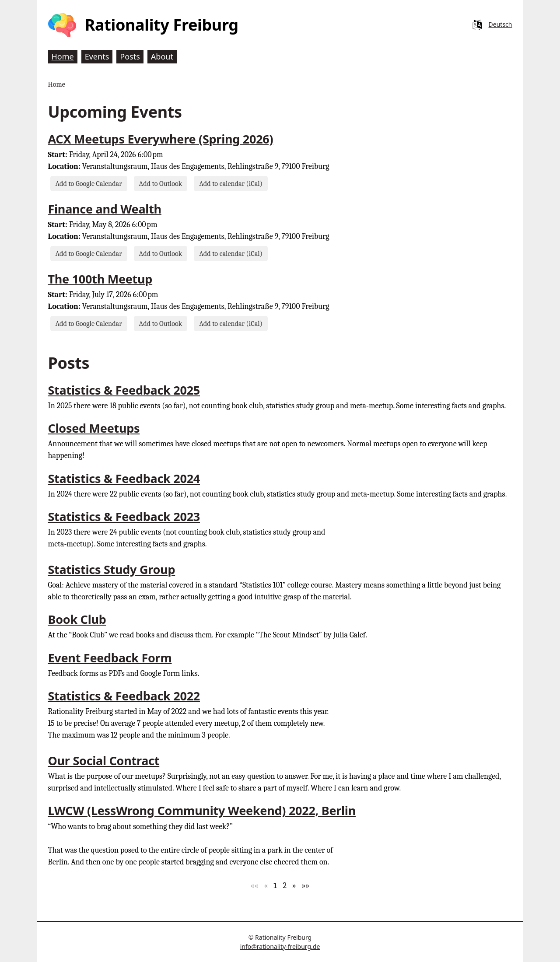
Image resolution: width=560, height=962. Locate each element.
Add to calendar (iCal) (231, 184)
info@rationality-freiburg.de (280, 946)
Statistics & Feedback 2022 (124, 696)
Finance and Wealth (105, 209)
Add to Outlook (161, 184)
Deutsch (500, 24)
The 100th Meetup (100, 279)
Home (57, 84)
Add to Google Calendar (89, 184)
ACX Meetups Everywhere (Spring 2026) (161, 139)
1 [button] (275, 886)
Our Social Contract (104, 761)
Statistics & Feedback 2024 (124, 478)
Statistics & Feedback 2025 (124, 390)
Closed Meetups (94, 428)
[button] (255, 886)
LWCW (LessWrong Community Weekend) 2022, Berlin (202, 810)
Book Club (77, 619)
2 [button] (285, 886)
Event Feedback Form (110, 658)
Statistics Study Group (112, 569)
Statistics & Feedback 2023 (124, 516)
